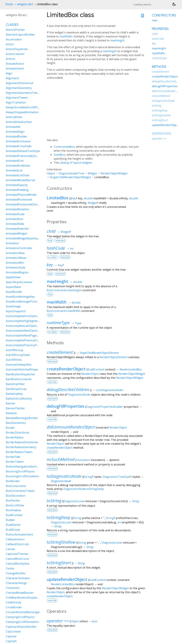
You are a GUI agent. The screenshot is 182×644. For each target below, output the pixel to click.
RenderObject (90, 374)
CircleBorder (14, 607)
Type (78, 323)
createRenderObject (66, 369)
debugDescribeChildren (68, 389)
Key (74, 198)
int (72, 249)
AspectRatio (13, 287)
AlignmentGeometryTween (23, 93)
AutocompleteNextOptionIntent (26, 331)
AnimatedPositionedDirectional (26, 204)
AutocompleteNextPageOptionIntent (30, 335)
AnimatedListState (18, 175)
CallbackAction (15, 539)
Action (10, 44)
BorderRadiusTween (19, 452)
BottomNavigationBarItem (23, 466)
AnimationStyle (15, 267)
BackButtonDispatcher (21, 374)
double (88, 198)
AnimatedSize (14, 219)
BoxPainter (13, 500)
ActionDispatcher (17, 49)
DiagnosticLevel (74, 501)
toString (54, 501)
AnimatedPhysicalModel (21, 195)
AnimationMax (15, 253)
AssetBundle (14, 292)
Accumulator (14, 39)
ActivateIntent (15, 68)
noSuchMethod (61, 459)
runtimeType (58, 323)
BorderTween (15, 462)
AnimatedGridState (18, 166)
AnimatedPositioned (19, 200)
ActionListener (15, 54)
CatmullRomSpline (18, 564)
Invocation (83, 460)
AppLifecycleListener (19, 282)
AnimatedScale (15, 214)
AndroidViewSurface (19, 122)
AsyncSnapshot (16, 311)
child (51, 231)
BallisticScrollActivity (19, 399)
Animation (12, 243)
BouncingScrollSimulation (22, 476)
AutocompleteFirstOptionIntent (26, 316)
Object (51, 173)
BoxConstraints (16, 486)
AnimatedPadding (17, 190)
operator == (58, 621)
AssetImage (13, 306)
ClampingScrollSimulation (22, 622)
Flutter (9, 4)
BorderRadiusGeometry (21, 447)
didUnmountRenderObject (71, 427)
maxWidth (66, 36)
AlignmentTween (17, 98)
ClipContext (13, 632)
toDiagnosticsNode (64, 476)
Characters (13, 588)
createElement (60, 352)
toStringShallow (61, 542)
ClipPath (11, 641)
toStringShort (59, 563)
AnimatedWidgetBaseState (23, 238)
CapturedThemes (17, 554)
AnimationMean (16, 258)
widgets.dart (25, 4)
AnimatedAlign (15, 132)
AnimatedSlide (15, 224)
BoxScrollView (15, 505)
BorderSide (13, 457)
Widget (92, 173)
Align (9, 73)
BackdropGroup (16, 389)
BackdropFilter (15, 384)
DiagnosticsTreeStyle (116, 477)
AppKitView (13, 277)
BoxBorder (13, 481)
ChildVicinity (13, 602)
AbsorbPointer (15, 30)
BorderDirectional (17, 433)
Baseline (11, 413)
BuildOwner (13, 525)
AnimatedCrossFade (19, 146)
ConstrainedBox (64, 147)
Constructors (164, 15)
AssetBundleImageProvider (23, 301)
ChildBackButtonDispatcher (24, 598)
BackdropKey (14, 394)
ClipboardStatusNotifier (21, 627)
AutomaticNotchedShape (22, 369)
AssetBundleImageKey (20, 297)
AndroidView (14, 117)
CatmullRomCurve (17, 559)
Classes (12, 25)
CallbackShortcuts (17, 544)
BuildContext (96, 369)
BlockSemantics (16, 423)
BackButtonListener (19, 379)
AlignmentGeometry (19, 88)
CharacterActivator (18, 578)
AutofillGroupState (18, 355)
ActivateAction (15, 64)
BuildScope (13, 530)
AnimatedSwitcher (17, 229)
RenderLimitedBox (131, 369)
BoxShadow (13, 510)
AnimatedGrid (15, 161)
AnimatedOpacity (17, 185)
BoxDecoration (15, 496)
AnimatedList (14, 170)
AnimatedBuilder (17, 136)
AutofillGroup (14, 350)
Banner (11, 403)
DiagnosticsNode (112, 390)
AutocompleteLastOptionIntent (26, 326)
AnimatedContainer (18, 141)
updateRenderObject (67, 579)
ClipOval (11, 636)
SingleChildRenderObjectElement (99, 353)
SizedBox (60, 155)
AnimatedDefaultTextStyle (23, 151)
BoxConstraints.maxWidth (64, 311)
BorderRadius (15, 437)
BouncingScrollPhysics (20, 471)
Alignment (12, 78)
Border (10, 428)
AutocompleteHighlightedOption (27, 321)
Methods (159, 67)
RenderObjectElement (114, 357)
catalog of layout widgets (76, 163)
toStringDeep (59, 517)
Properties (160, 29)
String (88, 477)
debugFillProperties (65, 406)
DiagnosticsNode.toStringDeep (84, 489)
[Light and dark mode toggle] (174, 4)
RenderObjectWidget (114, 173)
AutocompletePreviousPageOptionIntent (32, 345)
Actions (10, 59)
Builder (10, 520)
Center (10, 568)
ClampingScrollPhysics (20, 617)
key (50, 265)
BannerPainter (15, 408)
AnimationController (19, 248)
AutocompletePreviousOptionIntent (29, 340)
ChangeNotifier (16, 573)
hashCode (56, 248)
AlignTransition (16, 102)
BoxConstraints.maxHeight (64, 290)
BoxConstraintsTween (20, 491)
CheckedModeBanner (20, 593)
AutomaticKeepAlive (19, 365)
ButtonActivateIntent (19, 534)
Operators (161, 134)
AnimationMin (15, 263)
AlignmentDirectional (19, 83)
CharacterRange (16, 583)
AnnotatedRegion (17, 272)
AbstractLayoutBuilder (20, 34)
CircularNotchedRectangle (23, 612)
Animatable (13, 127)
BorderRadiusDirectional (22, 442)
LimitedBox (58, 198)
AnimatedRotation (17, 209)
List (98, 390)
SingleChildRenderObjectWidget (70, 177)
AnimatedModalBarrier (21, 180)
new (155, 20)
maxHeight (117, 40)
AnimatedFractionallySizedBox (25, 156)
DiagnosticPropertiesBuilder (104, 407)
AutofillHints (14, 360)
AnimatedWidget (16, 234)
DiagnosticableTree (71, 173)
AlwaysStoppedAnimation (22, 112)
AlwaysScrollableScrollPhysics (25, 107)
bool (95, 621)
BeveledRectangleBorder (22, 418)
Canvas (10, 549)
